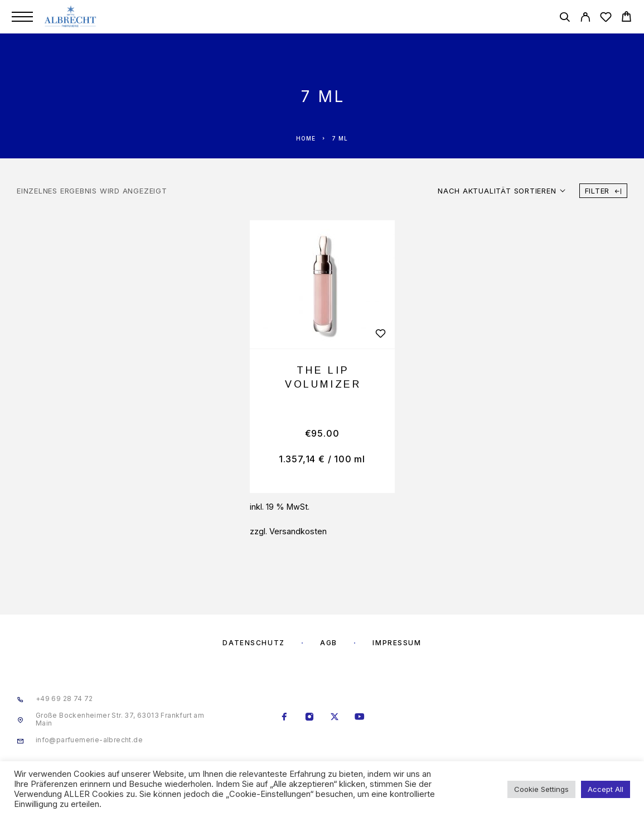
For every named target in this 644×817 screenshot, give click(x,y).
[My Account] (585, 19)
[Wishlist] (606, 19)
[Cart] (626, 18)
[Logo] (71, 17)
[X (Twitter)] (334, 718)
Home (306, 138)
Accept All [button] (606, 789)
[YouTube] (359, 718)
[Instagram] (309, 718)
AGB (329, 643)
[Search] (565, 19)
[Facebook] (284, 718)
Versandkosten (298, 531)
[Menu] (22, 17)
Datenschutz (253, 643)
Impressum (397, 643)
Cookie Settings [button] (541, 789)
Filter (603, 191)
